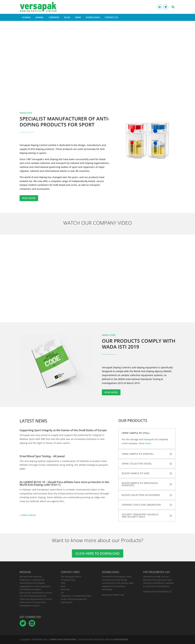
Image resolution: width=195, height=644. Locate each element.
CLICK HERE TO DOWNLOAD (98, 553)
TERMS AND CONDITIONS (63, 639)
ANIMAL (40, 17)
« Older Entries (28, 515)
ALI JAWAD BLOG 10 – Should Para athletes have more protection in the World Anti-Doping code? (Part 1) (64, 483)
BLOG (67, 17)
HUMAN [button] (26, 17)
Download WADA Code (113, 595)
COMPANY (54, 17)
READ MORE (29, 198)
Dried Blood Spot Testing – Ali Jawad (42, 456)
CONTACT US (111, 17)
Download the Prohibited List (157, 591)
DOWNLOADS (93, 17)
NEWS (78, 17)
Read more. (145, 443)
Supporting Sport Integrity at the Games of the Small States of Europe (63, 430)
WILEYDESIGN (121, 639)
